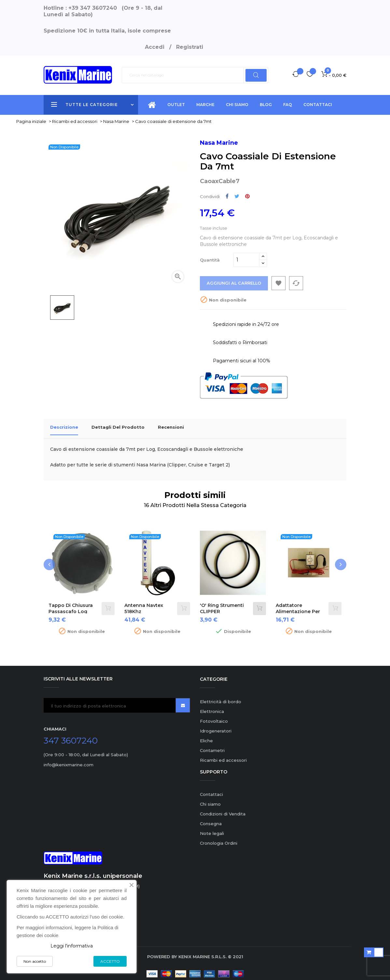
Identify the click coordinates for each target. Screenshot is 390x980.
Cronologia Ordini (219, 839)
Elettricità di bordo (221, 698)
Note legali (212, 829)
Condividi (227, 196)
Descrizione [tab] (64, 427)
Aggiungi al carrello (234, 283)
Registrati (190, 47)
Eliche (206, 737)
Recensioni (171, 427)
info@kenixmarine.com (69, 761)
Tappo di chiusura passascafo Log (71, 604)
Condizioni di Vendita (223, 810)
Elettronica (212, 707)
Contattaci (211, 790)
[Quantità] (246, 260)
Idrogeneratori (216, 727)
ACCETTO (110, 961)
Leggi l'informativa (72, 946)
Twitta (237, 196)
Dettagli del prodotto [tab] (118, 427)
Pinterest (247, 196)
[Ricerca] (195, 75)
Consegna (211, 820)
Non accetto (35, 961)
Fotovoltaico (214, 717)
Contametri (212, 746)
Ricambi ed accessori (223, 756)
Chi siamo (210, 800)
